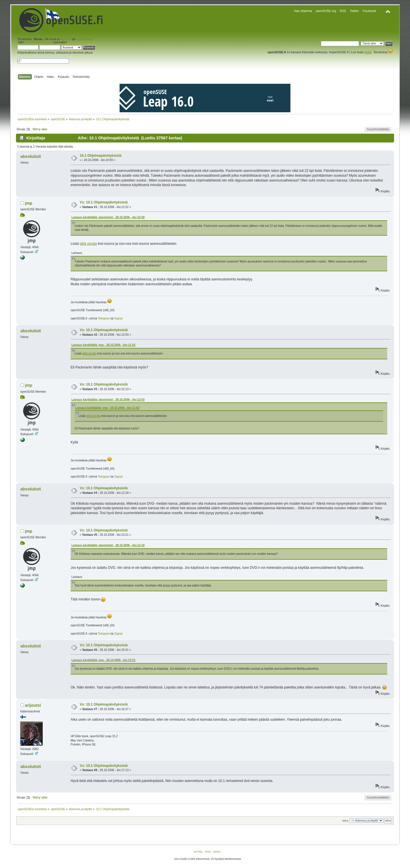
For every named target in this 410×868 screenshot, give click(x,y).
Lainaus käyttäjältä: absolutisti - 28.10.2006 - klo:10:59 (108, 217)
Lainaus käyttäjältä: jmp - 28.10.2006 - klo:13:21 (103, 660)
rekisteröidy (84, 39)
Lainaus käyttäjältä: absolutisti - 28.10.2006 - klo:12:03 (108, 400)
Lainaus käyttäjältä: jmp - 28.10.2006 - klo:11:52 (103, 345)
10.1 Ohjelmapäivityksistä (101, 156)
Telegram (104, 318)
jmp (29, 203)
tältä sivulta (88, 244)
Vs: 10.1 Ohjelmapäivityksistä (104, 202)
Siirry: (346, 821)
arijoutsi (33, 705)
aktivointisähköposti (39, 42)
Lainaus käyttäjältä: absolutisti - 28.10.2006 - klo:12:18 (108, 545)
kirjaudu (66, 39)
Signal (118, 318)
